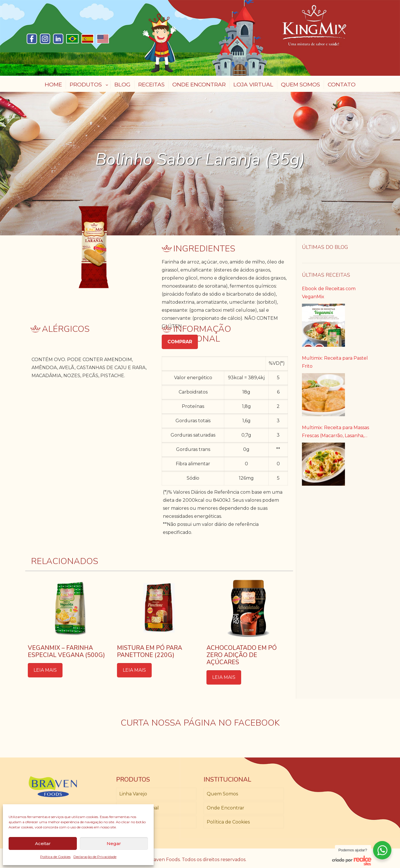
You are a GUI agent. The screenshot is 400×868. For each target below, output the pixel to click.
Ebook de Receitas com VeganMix (329, 293)
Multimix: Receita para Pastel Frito (335, 362)
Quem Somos (222, 794)
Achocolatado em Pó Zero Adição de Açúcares (242, 655)
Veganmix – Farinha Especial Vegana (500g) (66, 651)
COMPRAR (180, 342)
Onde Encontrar (226, 808)
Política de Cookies (55, 857)
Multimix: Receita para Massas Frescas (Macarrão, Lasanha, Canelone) (335, 432)
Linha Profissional (139, 808)
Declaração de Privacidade (95, 857)
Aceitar (43, 843)
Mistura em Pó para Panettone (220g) (150, 651)
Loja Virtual (132, 822)
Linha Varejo (133, 794)
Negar (114, 843)
